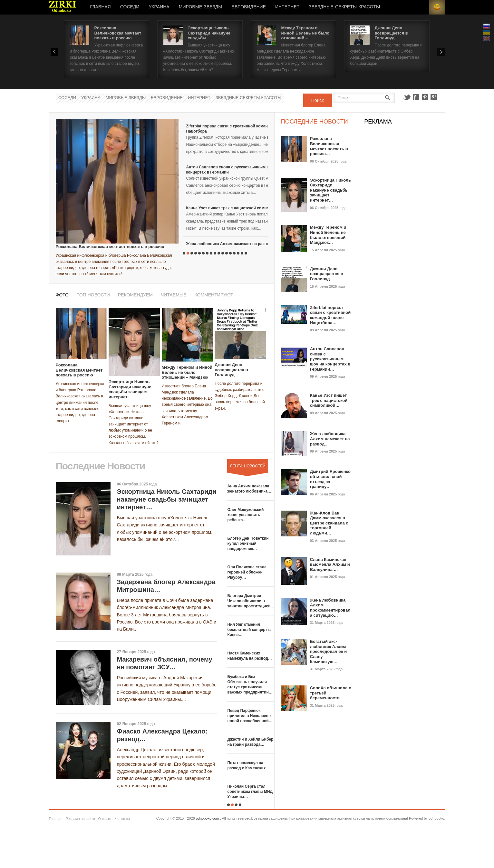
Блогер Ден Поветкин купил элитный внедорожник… (248, 544)
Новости (63, 7)
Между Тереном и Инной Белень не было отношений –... (305, 33)
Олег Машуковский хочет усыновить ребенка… (245, 515)
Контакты (122, 819)
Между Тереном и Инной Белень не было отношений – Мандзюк (187, 372)
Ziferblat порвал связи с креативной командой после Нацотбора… (330, 315)
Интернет (287, 7)
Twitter (407, 97)
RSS (437, 7)
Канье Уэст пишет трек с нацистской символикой (233, 208)
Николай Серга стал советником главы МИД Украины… (250, 792)
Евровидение (249, 7)
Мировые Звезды (201, 7)
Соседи (130, 7)
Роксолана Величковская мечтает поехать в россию (118, 33)
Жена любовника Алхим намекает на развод (229, 244)
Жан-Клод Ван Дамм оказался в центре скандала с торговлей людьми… (329, 523)
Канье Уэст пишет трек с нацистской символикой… (329, 400)
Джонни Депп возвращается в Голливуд (391, 33)
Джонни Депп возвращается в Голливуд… (327, 274)
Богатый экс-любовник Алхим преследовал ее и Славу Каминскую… (329, 651)
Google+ (434, 97)
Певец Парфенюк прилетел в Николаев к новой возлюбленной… (250, 716)
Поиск (318, 100)
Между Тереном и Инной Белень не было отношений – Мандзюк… (329, 235)
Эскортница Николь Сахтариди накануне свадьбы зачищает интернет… (167, 499)
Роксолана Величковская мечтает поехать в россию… (329, 146)
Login (421, 7)
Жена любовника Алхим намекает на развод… (330, 439)
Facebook (416, 97)
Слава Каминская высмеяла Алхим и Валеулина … (330, 564)
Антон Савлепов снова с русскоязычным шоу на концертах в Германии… (330, 359)
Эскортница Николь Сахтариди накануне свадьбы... (209, 33)
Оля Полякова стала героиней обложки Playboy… (247, 572)
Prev (54, 52)
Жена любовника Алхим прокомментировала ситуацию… (330, 608)
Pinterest (425, 97)
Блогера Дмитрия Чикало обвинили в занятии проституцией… (251, 601)
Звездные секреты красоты (344, 7)
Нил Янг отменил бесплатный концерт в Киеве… (249, 630)
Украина (159, 7)
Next (441, 52)
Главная (101, 7)
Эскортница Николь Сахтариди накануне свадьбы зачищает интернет (130, 389)
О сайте (105, 819)
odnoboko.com (208, 818)
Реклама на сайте (80, 819)
